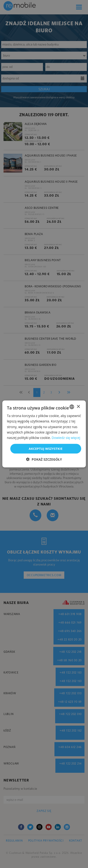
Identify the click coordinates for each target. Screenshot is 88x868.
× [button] (78, 407)
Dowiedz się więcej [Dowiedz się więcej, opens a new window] (66, 438)
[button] (44, 459)
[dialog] (44, 434)
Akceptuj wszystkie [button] (46, 449)
